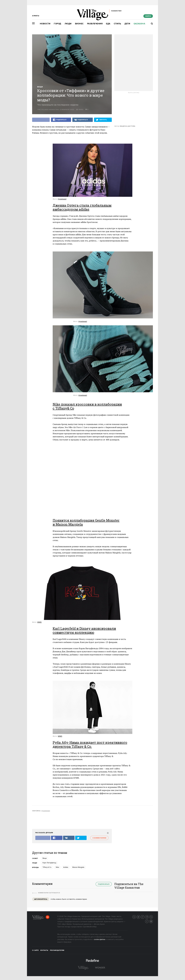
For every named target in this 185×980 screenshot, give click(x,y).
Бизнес (79, 24)
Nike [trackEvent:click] (57, 867)
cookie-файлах (100, 939)
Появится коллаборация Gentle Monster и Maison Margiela (86, 522)
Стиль (117, 24)
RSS (153, 917)
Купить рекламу (134, 93)
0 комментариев (99, 838)
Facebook (149, 921)
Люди (68, 24)
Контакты (44, 950)
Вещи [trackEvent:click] (45, 858)
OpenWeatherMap (90, 927)
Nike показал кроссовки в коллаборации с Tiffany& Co (87, 406)
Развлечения (95, 24)
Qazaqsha (139, 24)
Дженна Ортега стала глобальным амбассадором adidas (82, 207)
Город (57, 24)
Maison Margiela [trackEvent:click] (78, 867)
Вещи (40, 87)
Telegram (149, 917)
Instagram (153, 921)
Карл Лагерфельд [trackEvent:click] (49, 863)
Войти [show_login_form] (148, 16)
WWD (39, 622)
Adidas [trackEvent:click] (66, 867)
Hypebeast (62, 199)
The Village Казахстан (48, 110)
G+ (144, 917)
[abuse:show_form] (107, 833)
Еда (108, 24)
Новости (45, 24)
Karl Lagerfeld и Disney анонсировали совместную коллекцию (84, 630)
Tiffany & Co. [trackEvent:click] (47, 867)
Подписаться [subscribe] (104, 884)
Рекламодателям (57, 950)
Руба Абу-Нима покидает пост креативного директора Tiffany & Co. (90, 744)
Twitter (140, 917)
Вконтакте (136, 917)
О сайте (35, 950)
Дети (127, 24)
